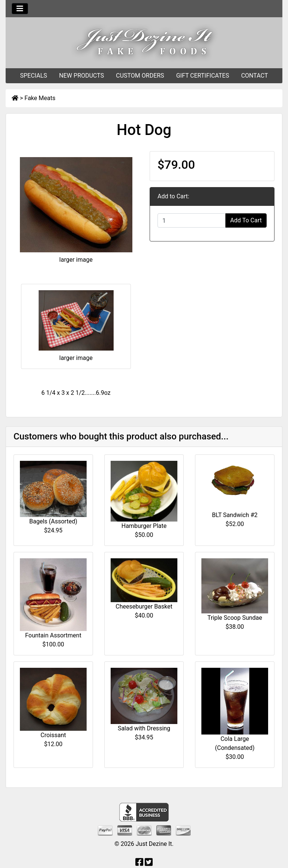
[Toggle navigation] (20, 9)
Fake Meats (40, 98)
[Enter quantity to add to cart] (192, 220)
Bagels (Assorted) (53, 521)
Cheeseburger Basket (144, 606)
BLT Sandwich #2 (235, 515)
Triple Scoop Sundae (235, 618)
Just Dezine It (154, 844)
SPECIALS (33, 76)
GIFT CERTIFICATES (203, 76)
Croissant (53, 735)
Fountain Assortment (53, 635)
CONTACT (255, 76)
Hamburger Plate (144, 526)
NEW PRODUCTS (82, 76)
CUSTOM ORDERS (140, 76)
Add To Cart (246, 220)
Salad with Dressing (144, 728)
